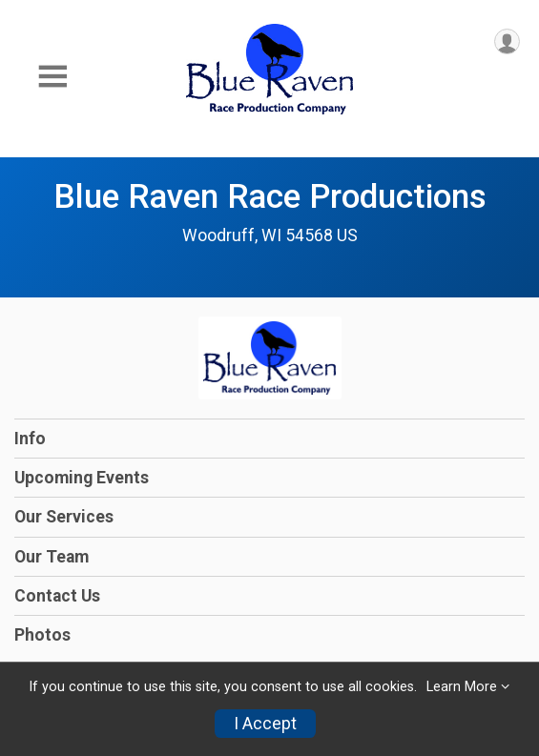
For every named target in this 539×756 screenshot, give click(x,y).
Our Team (52, 557)
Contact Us (57, 596)
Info (30, 439)
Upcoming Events (82, 478)
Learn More (462, 687)
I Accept (265, 724)
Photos (42, 635)
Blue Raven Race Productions (270, 196)
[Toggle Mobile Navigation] (52, 77)
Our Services (64, 517)
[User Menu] (507, 41)
